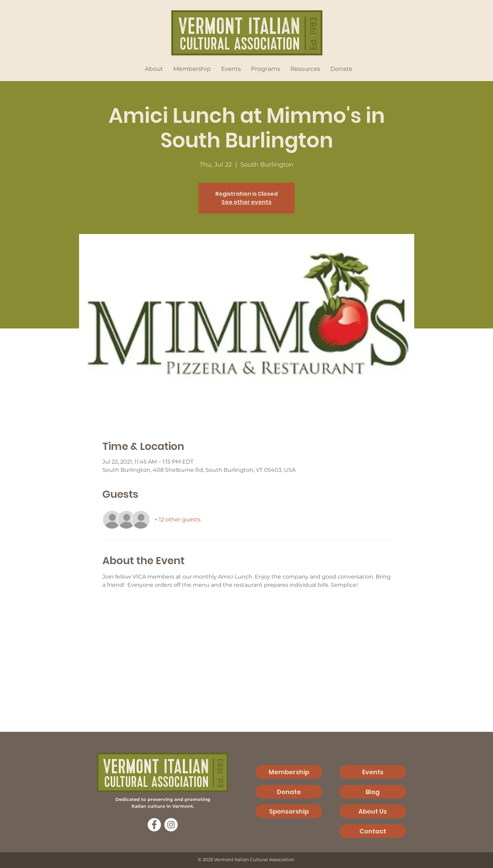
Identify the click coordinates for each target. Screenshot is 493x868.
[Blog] (373, 792)
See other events (246, 202)
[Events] (373, 772)
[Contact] (373, 831)
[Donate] (289, 792)
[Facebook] (154, 825)
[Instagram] (171, 825)
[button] (154, 69)
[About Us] (373, 811)
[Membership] (289, 772)
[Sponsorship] (289, 811)
